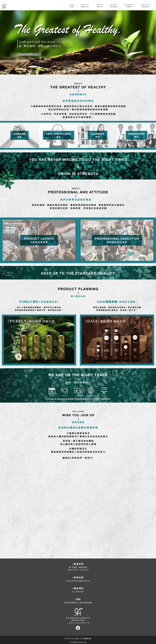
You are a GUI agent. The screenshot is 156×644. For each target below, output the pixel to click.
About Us (85, 6)
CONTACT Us (146, 6)
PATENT (114, 6)
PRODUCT (100, 6)
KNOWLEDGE (129, 6)
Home (72, 6)
